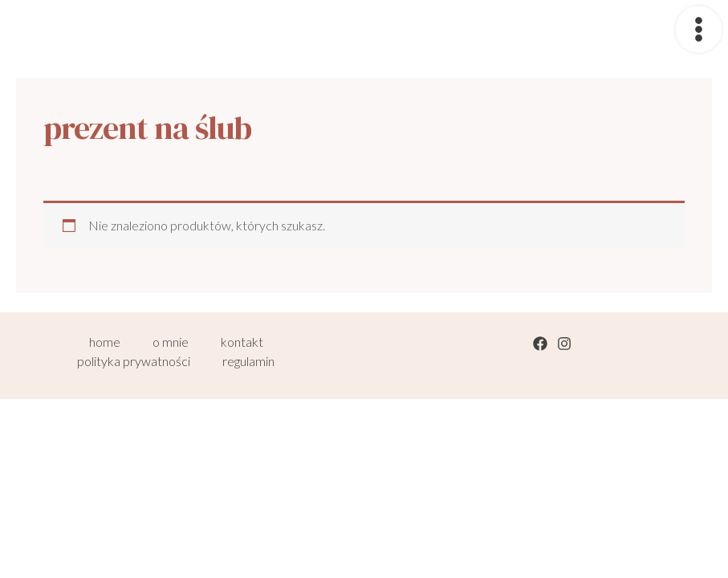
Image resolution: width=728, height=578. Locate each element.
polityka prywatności (134, 361)
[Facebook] (540, 344)
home (105, 342)
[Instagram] (564, 344)
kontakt (242, 342)
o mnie (171, 342)
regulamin (248, 361)
